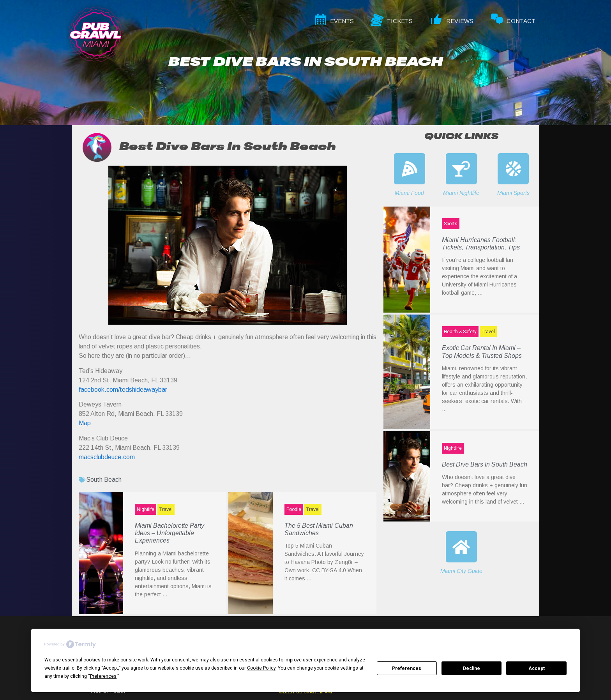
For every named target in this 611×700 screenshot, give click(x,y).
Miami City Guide (461, 571)
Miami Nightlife (461, 193)
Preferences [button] (103, 676)
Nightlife (146, 509)
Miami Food (409, 193)
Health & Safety (460, 332)
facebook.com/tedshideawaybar (123, 390)
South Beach (104, 480)
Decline (471, 668)
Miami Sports (513, 193)
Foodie (294, 509)
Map (85, 423)
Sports (451, 224)
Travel (166, 509)
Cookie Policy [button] (261, 668)
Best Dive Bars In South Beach (485, 464)
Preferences (407, 668)
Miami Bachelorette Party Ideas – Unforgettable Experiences (170, 533)
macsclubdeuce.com (107, 457)
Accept (537, 668)
